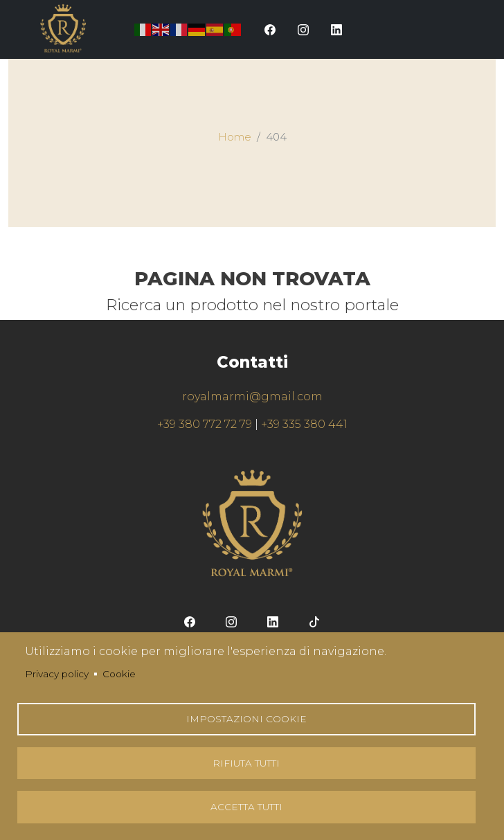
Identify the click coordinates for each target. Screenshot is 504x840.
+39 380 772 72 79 (205, 424)
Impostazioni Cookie (246, 716)
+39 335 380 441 (304, 424)
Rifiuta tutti (246, 761)
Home (235, 137)
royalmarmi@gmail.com (252, 396)
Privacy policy (57, 670)
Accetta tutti (246, 806)
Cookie (119, 670)
